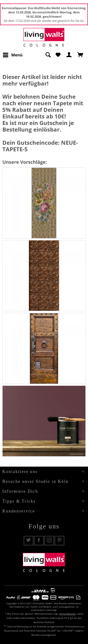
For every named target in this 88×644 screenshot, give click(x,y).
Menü (13, 54)
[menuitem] (12, 55)
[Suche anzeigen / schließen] (48, 55)
